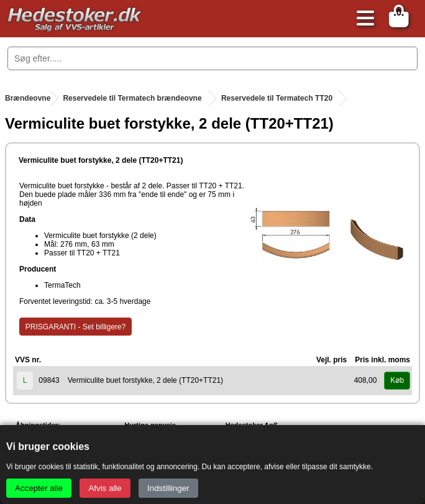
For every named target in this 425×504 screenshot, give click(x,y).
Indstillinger (168, 488)
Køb (397, 380)
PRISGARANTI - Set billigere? (75, 327)
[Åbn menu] (362, 19)
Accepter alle (39, 488)
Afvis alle (105, 488)
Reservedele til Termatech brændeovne (132, 98)
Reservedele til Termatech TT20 (277, 98)
